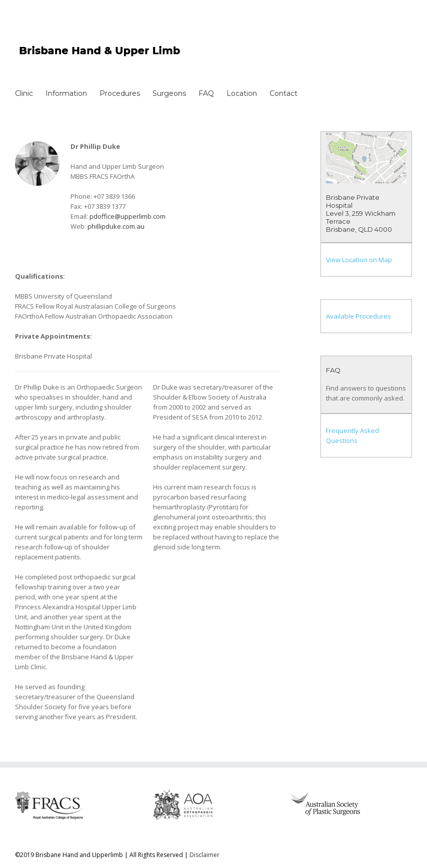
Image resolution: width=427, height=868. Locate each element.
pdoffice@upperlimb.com (127, 216)
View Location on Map (359, 260)
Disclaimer (204, 855)
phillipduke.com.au (116, 226)
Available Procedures (358, 316)
